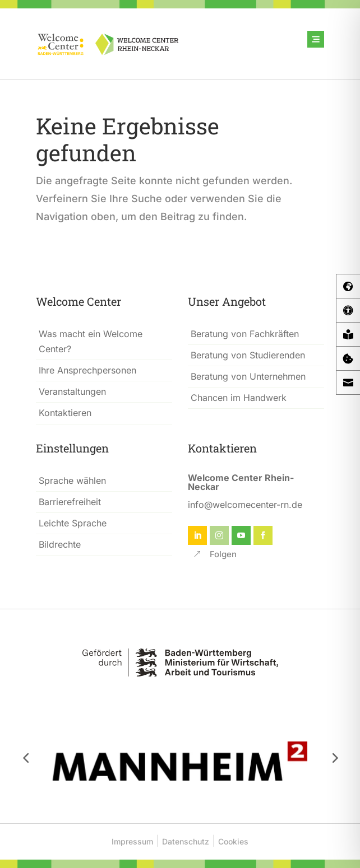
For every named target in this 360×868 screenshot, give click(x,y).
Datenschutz (186, 841)
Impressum (132, 841)
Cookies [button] (233, 841)
